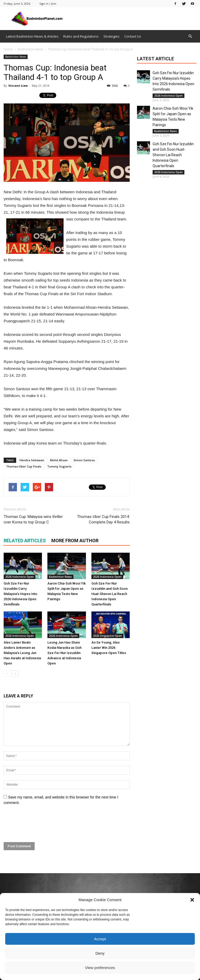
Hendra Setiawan (32, 460)
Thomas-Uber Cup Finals (24, 466)
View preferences (100, 968)
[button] (192, 900)
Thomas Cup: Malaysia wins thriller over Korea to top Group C (33, 519)
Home (8, 49)
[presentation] (43, 824)
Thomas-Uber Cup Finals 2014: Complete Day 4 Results (103, 519)
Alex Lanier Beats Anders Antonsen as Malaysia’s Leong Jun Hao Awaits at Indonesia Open (22, 653)
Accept (100, 939)
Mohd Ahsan (59, 460)
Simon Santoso (84, 460)
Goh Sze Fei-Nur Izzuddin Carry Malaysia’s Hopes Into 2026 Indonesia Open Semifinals (20, 594)
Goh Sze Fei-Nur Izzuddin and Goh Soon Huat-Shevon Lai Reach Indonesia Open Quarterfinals (110, 594)
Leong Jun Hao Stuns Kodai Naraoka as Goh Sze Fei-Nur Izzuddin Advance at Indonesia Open (64, 653)
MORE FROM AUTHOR (75, 541)
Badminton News (16, 57)
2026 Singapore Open (107, 636)
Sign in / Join (48, 4)
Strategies (111, 36)
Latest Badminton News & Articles (32, 36)
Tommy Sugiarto (59, 466)
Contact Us (133, 36)
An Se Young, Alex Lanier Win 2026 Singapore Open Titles (109, 648)
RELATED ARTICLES (25, 541)
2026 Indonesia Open (20, 577)
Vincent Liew (18, 86)
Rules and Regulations (81, 36)
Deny (100, 953)
